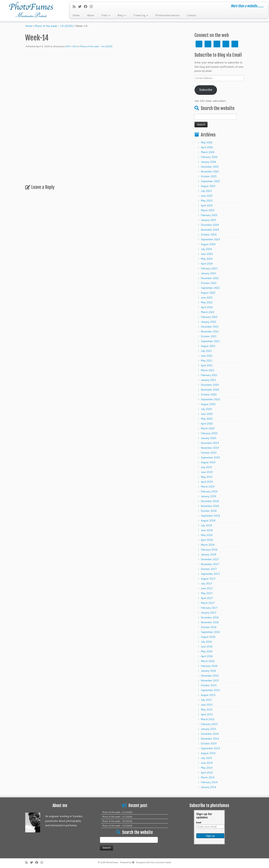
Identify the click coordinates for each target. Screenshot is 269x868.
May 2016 (207, 651)
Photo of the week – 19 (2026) (117, 826)
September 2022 (210, 288)
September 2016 (210, 632)
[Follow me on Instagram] (92, 7)
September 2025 (210, 181)
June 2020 (207, 414)
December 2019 (210, 443)
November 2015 (210, 680)
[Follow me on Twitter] (81, 7)
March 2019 (208, 487)
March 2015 (208, 719)
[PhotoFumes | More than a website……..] (31, 10)
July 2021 (206, 351)
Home (76, 15)
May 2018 (207, 535)
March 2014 (208, 777)
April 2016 (207, 656)
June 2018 (207, 530)
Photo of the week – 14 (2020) (54, 26)
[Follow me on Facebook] (87, 7)
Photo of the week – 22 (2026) (117, 812)
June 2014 (207, 763)
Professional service (167, 15)
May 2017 (207, 593)
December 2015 (210, 676)
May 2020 (207, 419)
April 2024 (207, 264)
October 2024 (209, 235)
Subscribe (206, 90)
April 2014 (207, 773)
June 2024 (207, 254)
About (91, 15)
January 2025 (208, 220)
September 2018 (210, 516)
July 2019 (206, 467)
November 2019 (210, 448)
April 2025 (207, 205)
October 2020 (209, 394)
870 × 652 (71, 46)
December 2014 (210, 734)
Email (199, 823)
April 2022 (207, 307)
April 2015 (207, 714)
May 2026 (207, 142)
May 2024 (207, 259)
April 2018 (207, 540)
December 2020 (210, 385)
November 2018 (210, 506)
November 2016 (210, 622)
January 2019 (208, 496)
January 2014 (208, 787)
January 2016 (208, 671)
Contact (192, 15)
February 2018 (209, 550)
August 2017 (208, 579)
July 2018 (206, 525)
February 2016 (209, 666)
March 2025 (208, 210)
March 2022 (208, 312)
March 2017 (208, 603)
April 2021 (207, 365)
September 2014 (210, 748)
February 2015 (209, 724)
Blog (122, 15)
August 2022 (208, 293)
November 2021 (210, 331)
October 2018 (209, 511)
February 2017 (209, 608)
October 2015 (209, 685)
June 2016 (207, 647)
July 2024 (206, 249)
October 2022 (209, 283)
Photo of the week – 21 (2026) (117, 817)
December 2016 (210, 617)
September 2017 (210, 574)
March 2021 (208, 370)
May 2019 (207, 477)
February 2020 (209, 433)
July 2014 (206, 758)
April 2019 (207, 482)
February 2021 (209, 375)
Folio (106, 15)
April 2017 (207, 598)
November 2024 (210, 230)
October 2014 (209, 743)
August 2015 (208, 695)
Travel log (141, 15)
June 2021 (207, 356)
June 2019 (207, 472)
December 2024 (210, 225)
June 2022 (207, 298)
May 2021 (207, 361)
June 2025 (207, 196)
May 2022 (207, 302)
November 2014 (210, 739)
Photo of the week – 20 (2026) (117, 821)
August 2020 (208, 404)
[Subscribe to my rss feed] (75, 7)
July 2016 (206, 642)
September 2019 (210, 457)
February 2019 (209, 491)
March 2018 (208, 545)
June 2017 (207, 588)
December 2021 (210, 327)
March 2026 (208, 152)
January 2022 (208, 322)
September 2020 (210, 399)
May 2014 (207, 768)
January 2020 (208, 438)
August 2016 (208, 637)
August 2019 (208, 462)
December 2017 (210, 559)
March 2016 (208, 661)
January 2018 (208, 554)
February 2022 (209, 317)
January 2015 (208, 729)
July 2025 (206, 191)
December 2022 (210, 278)
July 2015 (206, 700)
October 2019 (209, 453)
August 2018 (208, 521)
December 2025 (210, 167)
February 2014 (209, 782)
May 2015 (207, 710)
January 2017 (208, 613)
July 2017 (206, 584)
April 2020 (207, 424)
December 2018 (210, 501)
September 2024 (210, 239)
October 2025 (209, 176)
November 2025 (210, 172)
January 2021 (208, 380)
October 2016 (209, 627)
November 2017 (210, 564)
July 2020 (206, 409)
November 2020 (210, 390)
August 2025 (208, 186)
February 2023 (209, 268)
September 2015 (210, 690)
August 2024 (208, 244)
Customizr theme (163, 862)
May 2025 (207, 201)
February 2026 (209, 157)
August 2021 (208, 346)
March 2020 (208, 428)
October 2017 (209, 569)
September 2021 (210, 341)
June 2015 (207, 705)
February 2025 (209, 215)
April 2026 (207, 147)
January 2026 (208, 162)
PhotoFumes (112, 862)
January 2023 (208, 273)
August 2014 (208, 753)
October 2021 (209, 336)
